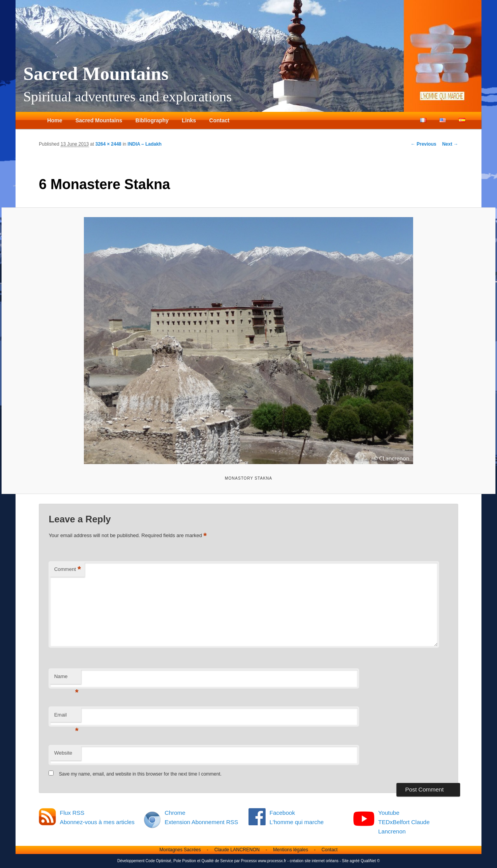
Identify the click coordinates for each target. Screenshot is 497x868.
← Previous (424, 144)
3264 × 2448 (108, 144)
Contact (219, 120)
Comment (67, 570)
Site (345, 861)
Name (66, 679)
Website (63, 753)
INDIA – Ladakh (145, 144)
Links (189, 120)
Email (66, 717)
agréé (355, 861)
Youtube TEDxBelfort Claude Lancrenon (404, 822)
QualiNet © (370, 861)
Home (55, 120)
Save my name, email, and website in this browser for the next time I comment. (140, 774)
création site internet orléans (314, 861)
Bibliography (152, 120)
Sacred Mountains (96, 74)
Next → (450, 144)
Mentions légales (290, 850)
